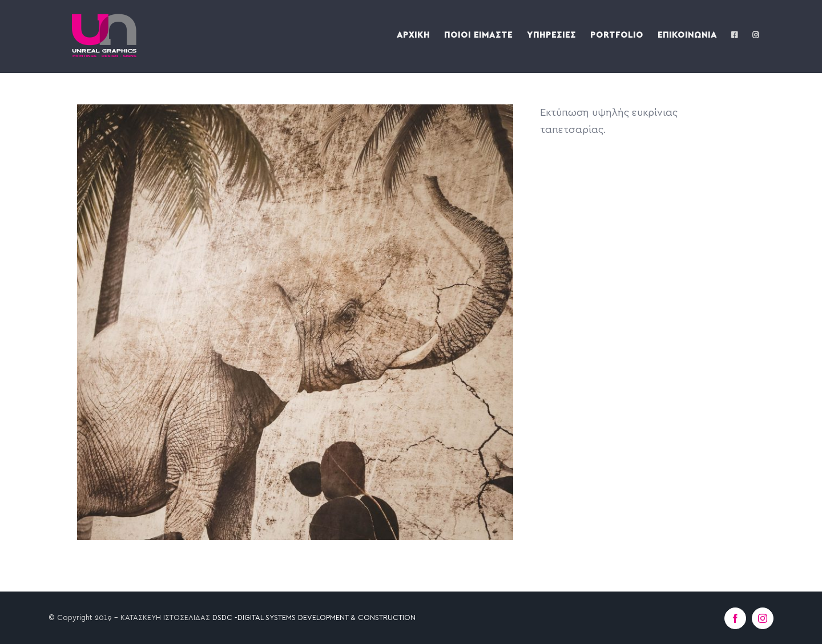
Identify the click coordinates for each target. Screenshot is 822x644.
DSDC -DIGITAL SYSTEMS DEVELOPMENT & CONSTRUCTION (314, 618)
